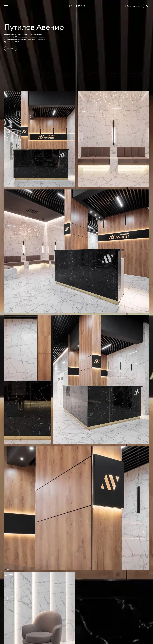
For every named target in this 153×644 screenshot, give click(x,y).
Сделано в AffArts (136, 625)
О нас (7, 612)
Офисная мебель (11, 625)
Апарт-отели (11, 48)
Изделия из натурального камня (18, 630)
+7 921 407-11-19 (95, 628)
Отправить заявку (137, 614)
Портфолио (9, 621)
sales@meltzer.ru (115, 625)
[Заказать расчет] (135, 6)
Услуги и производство (14, 616)
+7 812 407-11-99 (96, 625)
